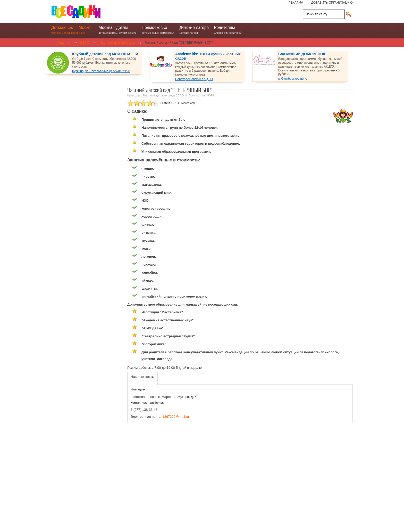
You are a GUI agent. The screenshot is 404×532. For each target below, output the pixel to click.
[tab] (142, 378)
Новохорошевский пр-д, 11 (194, 79)
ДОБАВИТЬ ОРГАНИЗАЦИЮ (332, 3)
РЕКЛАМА (296, 3)
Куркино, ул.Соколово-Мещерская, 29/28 (101, 71)
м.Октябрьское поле (293, 79)
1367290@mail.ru (176, 417)
